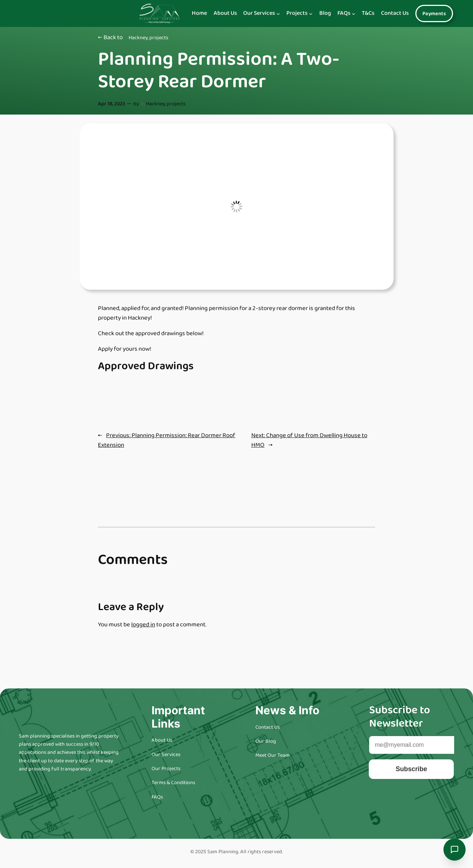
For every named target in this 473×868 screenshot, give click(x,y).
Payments (434, 14)
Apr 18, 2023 (111, 104)
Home (199, 13)
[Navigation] (278, 14)
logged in (143, 625)
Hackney (138, 38)
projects (159, 38)
